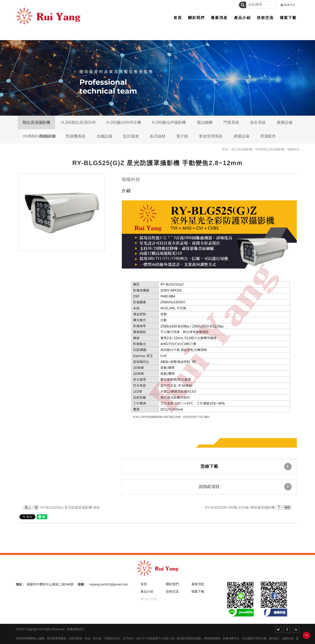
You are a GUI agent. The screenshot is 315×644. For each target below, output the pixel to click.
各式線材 (157, 136)
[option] (62, 212)
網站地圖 (151, 599)
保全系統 (258, 122)
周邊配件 (268, 136)
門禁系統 (231, 122)
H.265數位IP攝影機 (169, 122)
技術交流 (172, 591)
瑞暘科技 (293, 149)
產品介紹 (147, 591)
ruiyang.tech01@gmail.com (109, 584)
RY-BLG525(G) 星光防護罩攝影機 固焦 (62, 507)
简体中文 (290, 5)
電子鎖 (182, 136)
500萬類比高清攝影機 (270, 149)
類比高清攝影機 (36, 122)
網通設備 (241, 136)
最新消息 (198, 584)
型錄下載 (246, 467)
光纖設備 (104, 136)
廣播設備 (284, 122)
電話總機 (205, 122)
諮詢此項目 (245, 487)
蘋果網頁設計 (76, 629)
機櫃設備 (47, 136)
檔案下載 (198, 591)
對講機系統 (76, 136)
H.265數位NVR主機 (124, 122)
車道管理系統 (211, 136)
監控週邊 (131, 136)
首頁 (225, 149)
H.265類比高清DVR (78, 122)
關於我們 (172, 584)
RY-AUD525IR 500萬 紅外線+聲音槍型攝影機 (248, 507)
